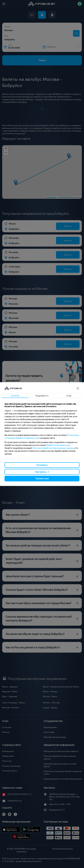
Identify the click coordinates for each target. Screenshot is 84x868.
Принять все (42, 479)
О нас (69, 396)
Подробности (42, 396)
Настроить (41, 472)
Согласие (15, 395)
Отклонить (42, 465)
